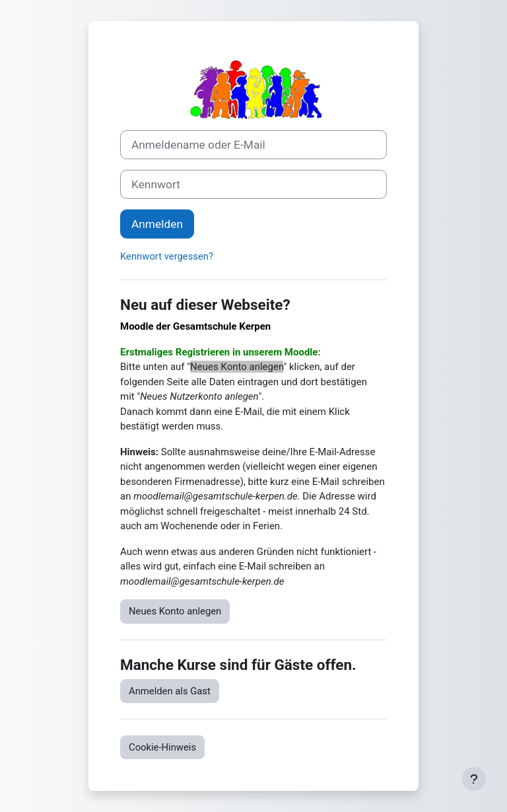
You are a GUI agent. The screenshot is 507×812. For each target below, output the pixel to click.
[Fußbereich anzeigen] (474, 779)
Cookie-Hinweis (162, 747)
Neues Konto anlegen (175, 611)
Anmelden (157, 224)
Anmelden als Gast (170, 691)
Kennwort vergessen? (167, 256)
